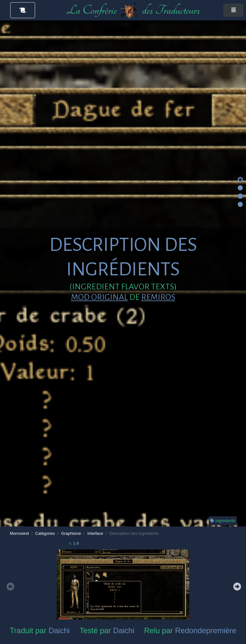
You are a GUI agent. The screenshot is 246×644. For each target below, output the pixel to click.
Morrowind (19, 533)
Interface (95, 533)
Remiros (158, 297)
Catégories (45, 533)
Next (236, 586)
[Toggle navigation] (233, 10)
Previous (10, 586)
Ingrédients (223, 521)
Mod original (99, 297)
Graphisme (71, 533)
